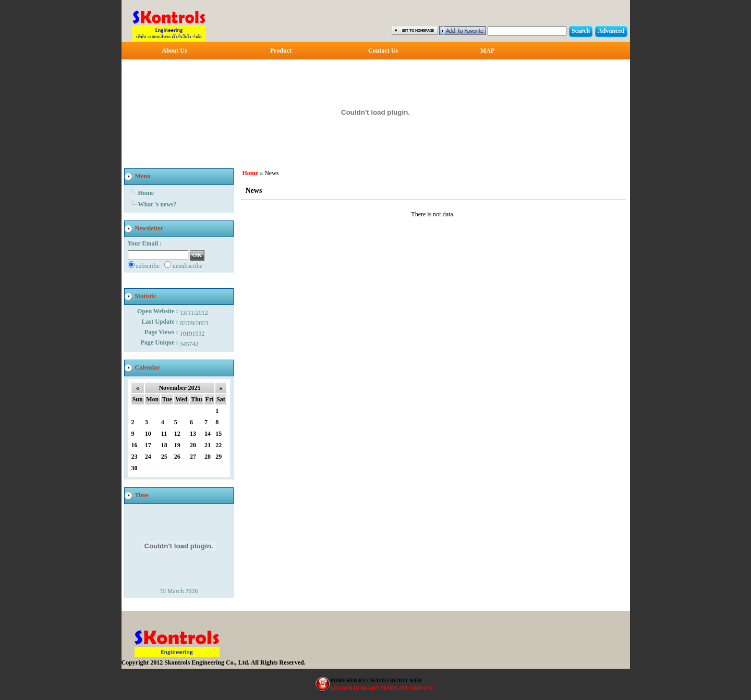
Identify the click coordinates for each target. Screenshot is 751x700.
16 (135, 445)
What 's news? (158, 204)
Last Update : (160, 322)
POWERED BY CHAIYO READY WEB (376, 680)
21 (208, 445)
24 (148, 457)
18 (164, 445)
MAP (487, 51)
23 (135, 457)
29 (219, 457)
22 (219, 445)
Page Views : (162, 332)
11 (164, 434)
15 (219, 434)
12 (177, 434)
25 (164, 457)
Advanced (611, 31)
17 (148, 445)
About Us (174, 51)
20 (193, 445)
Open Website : (158, 311)
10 (148, 434)
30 (135, 468)
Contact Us (383, 51)
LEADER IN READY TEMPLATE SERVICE (382, 688)
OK (197, 255)
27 (193, 457)
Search (581, 31)
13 (193, 434)
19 (177, 445)
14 (208, 434)
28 (208, 457)
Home (146, 193)
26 (177, 457)
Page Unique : (160, 342)
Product (281, 51)
